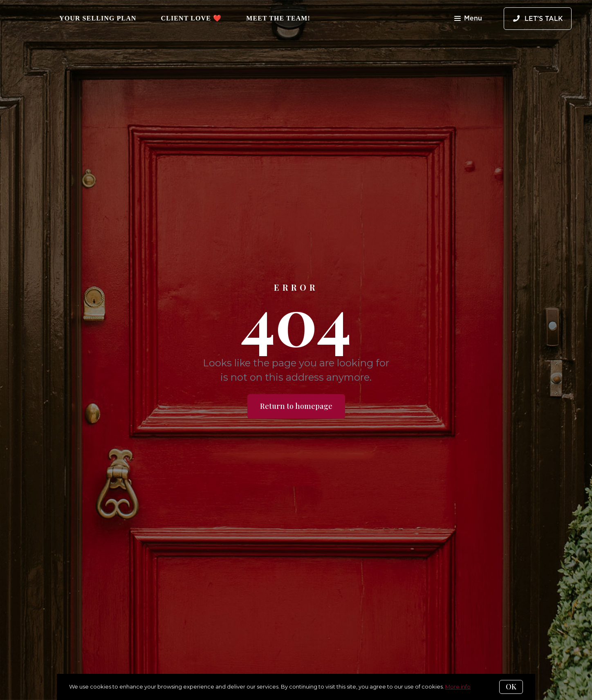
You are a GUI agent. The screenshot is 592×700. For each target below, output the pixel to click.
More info (458, 687)
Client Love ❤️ (192, 18)
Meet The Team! (278, 18)
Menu (468, 19)
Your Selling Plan (98, 18)
